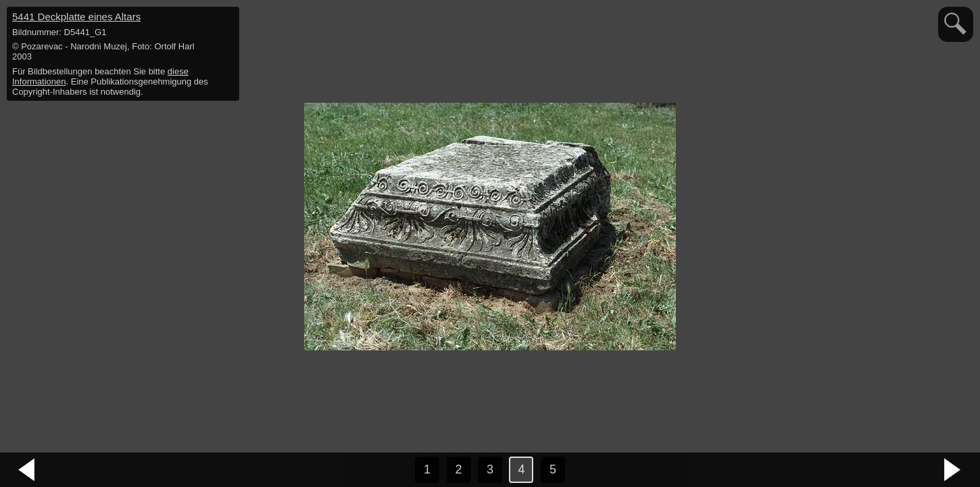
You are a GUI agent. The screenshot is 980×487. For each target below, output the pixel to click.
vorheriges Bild (27, 470)
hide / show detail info (227, 19)
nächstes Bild (953, 470)
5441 (76, 17)
